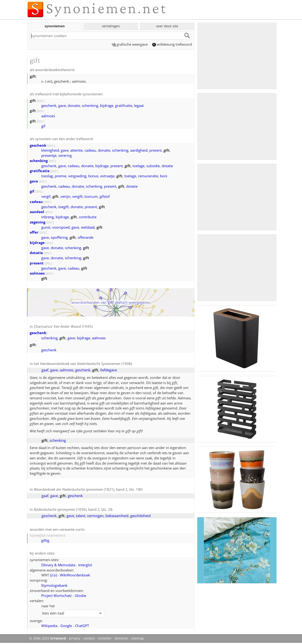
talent (81, 516)
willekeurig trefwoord (172, 44)
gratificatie (124, 105)
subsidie (153, 166)
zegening (38, 222)
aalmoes (48, 116)
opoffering (59, 237)
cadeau (90, 150)
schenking (90, 105)
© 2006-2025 (48, 638)
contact (89, 638)
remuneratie (148, 176)
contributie (88, 217)
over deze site (167, 26)
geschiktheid (140, 516)
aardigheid (139, 150)
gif (43, 126)
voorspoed (61, 227)
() (51, 575)
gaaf (45, 370)
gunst (46, 227)
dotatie (167, 166)
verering (65, 155)
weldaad (88, 227)
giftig (45, 540)
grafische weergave (130, 44)
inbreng (48, 217)
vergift (77, 196)
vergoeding (77, 176)
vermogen (95, 516)
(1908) (86, 364)
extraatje (107, 176)
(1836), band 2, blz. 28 (73, 509)
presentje (49, 155)
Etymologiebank (54, 585)
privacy (75, 638)
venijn (65, 196)
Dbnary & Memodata (58, 565)
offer (34, 232)
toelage (138, 166)
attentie (76, 150)
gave (62, 105)
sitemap (138, 638)
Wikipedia (49, 626)
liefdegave (109, 370)
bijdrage (107, 105)
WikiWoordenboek (75, 575)
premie (61, 176)
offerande (86, 237)
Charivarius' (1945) (63, 326)
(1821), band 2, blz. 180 (88, 489)
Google (66, 626)
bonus (93, 176)
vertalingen (111, 26)
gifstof (105, 196)
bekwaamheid (117, 516)
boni (164, 176)
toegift (63, 207)
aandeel (37, 212)
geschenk (49, 105)
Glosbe (80, 595)
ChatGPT (82, 626)
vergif (46, 196)
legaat (139, 105)
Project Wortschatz (57, 595)
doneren (121, 638)
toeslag (47, 176)
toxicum (91, 196)
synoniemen (55, 26)
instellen (105, 638)
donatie (74, 105)
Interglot (85, 565)
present (155, 150)
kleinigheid (50, 150)
